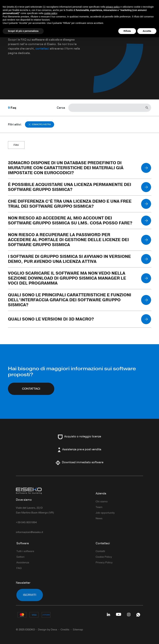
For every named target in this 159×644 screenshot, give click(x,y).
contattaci (42, 49)
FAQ (19, 575)
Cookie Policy (104, 564)
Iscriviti (30, 602)
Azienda (101, 501)
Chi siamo (102, 509)
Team (99, 514)
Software (23, 551)
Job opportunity (105, 520)
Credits (65, 630)
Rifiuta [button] (127, 31)
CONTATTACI (31, 392)
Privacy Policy (104, 570)
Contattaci (103, 551)
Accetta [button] (147, 31)
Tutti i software (25, 558)
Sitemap (78, 630)
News (99, 526)
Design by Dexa (47, 630)
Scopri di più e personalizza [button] (23, 31)
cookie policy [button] (51, 13)
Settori (20, 564)
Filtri (16, 145)
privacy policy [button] (113, 7)
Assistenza (23, 570)
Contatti (100, 558)
